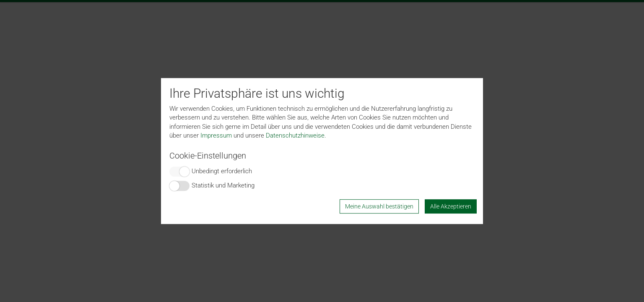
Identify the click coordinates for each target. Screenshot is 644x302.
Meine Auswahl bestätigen (379, 206)
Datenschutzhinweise (295, 135)
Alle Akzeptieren (451, 206)
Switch (179, 172)
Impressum (216, 135)
